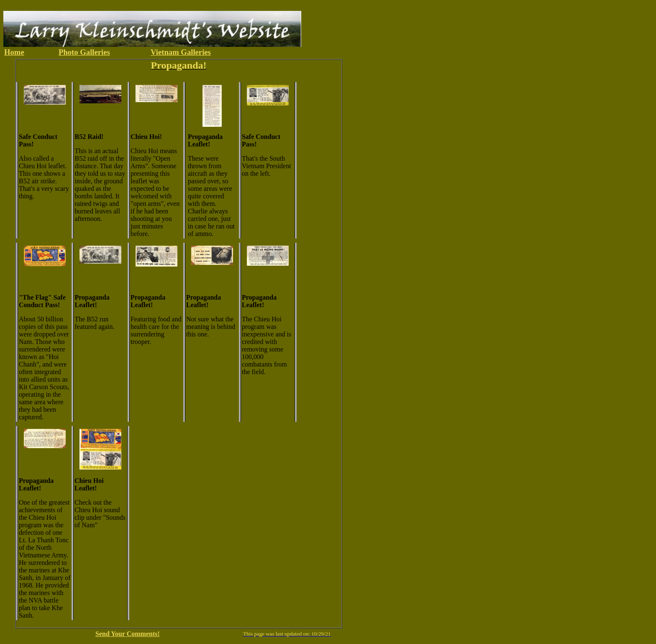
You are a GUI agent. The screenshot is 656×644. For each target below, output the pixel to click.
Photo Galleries (84, 52)
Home (14, 52)
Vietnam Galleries (181, 52)
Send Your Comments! (128, 634)
